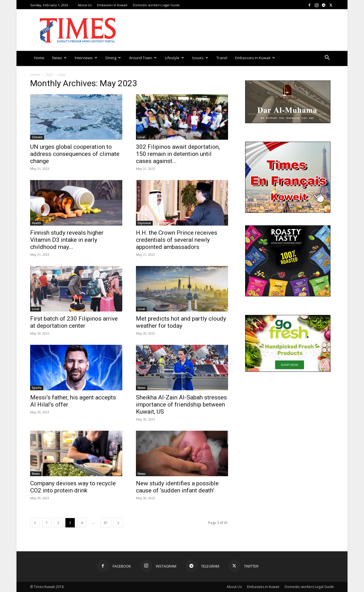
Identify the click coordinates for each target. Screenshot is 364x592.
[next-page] (118, 523)
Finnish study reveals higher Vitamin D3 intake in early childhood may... (67, 240)
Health (37, 223)
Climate (37, 137)
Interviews (86, 58)
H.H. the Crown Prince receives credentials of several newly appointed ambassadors (177, 240)
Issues (200, 58)
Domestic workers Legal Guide (156, 5)
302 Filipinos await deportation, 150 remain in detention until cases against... (178, 154)
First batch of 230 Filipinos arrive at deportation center (74, 322)
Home (39, 58)
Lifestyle (174, 58)
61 (106, 523)
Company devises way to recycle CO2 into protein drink (73, 487)
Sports (37, 388)
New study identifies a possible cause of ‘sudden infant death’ (177, 487)
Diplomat (144, 223)
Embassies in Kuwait (112, 5)
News (59, 58)
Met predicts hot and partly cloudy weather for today (181, 322)
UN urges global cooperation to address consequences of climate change (75, 154)
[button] (327, 58)
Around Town (143, 58)
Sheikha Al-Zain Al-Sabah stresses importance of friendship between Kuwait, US (181, 405)
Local (141, 137)
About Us (85, 5)
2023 (49, 75)
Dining (113, 58)
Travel (222, 58)
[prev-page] (35, 523)
